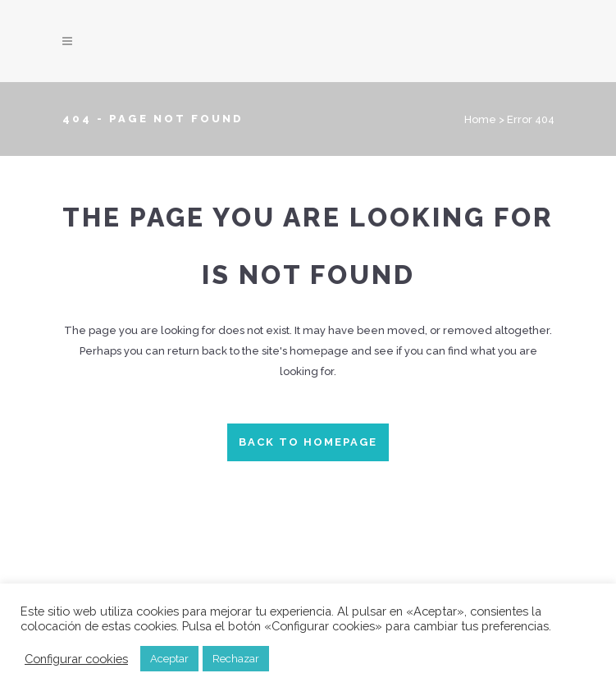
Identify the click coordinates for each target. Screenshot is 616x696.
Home (480, 119)
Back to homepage (308, 442)
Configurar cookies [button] (76, 659)
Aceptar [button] (169, 659)
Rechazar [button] (236, 659)
